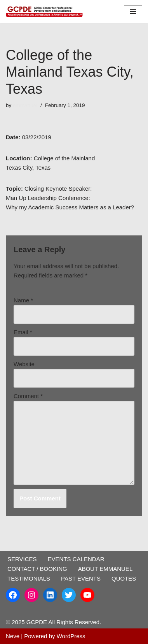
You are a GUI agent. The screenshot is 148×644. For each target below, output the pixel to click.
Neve (13, 636)
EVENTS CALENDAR (76, 559)
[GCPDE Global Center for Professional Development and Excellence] (46, 12)
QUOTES (124, 578)
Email (23, 332)
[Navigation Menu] (133, 12)
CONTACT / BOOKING (37, 569)
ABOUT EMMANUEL (105, 569)
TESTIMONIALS (29, 578)
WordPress (71, 636)
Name (23, 300)
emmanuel (25, 105)
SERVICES (22, 559)
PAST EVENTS (81, 578)
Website (24, 364)
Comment (28, 396)
